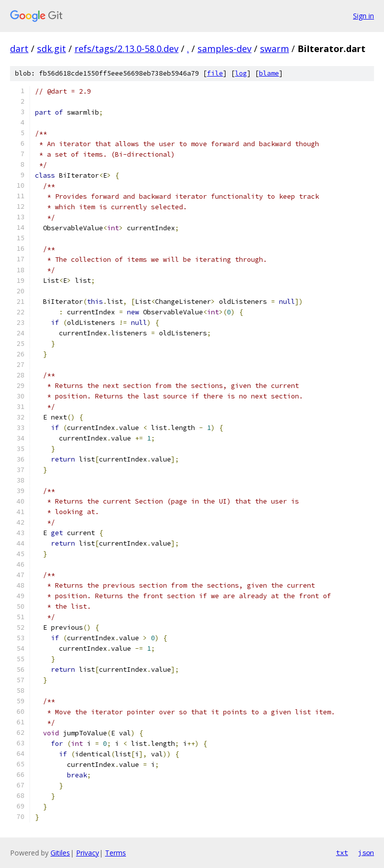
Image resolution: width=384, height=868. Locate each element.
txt (342, 852)
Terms (115, 853)
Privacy (87, 853)
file (215, 73)
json (366, 852)
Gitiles (60, 853)
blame (269, 73)
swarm (274, 49)
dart (19, 49)
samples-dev (224, 49)
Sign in (363, 16)
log (241, 73)
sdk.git (51, 49)
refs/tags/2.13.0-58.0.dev (126, 49)
